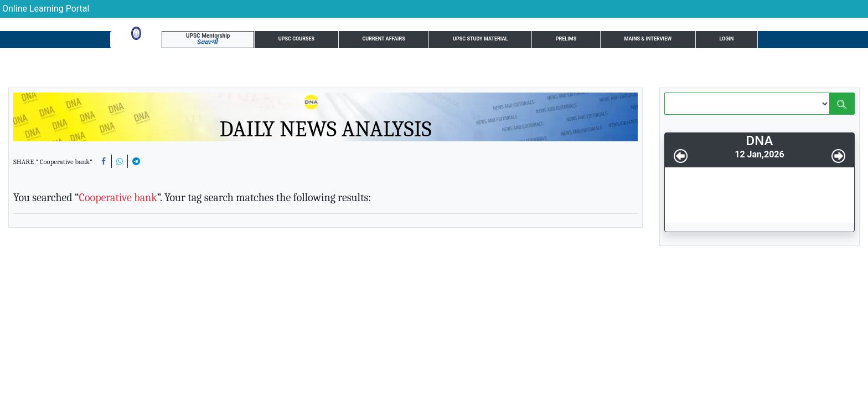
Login (739, 41)
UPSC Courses (226, 41)
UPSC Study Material (395, 41)
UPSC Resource (683, 41)
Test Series (614, 41)
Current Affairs (303, 41)
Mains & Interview (538, 41)
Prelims (469, 41)
